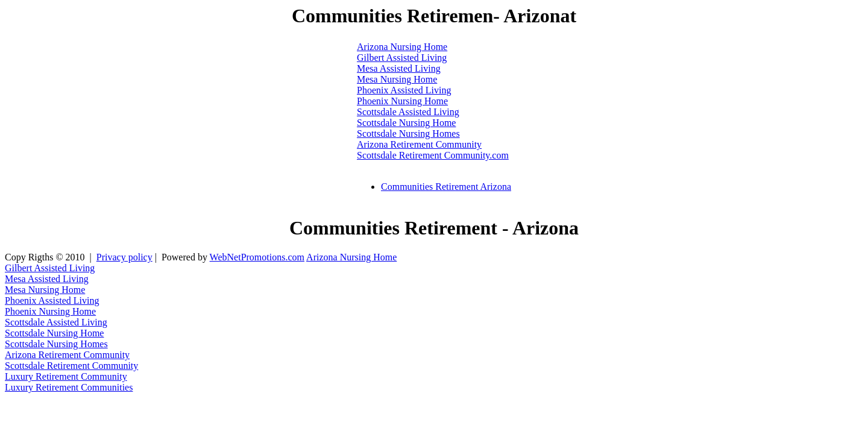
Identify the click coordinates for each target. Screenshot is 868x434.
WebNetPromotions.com (257, 257)
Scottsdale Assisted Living (408, 112)
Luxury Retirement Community (66, 376)
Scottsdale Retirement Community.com (433, 155)
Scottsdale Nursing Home (406, 123)
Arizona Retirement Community (419, 144)
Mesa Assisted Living (399, 68)
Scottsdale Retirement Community (71, 366)
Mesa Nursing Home (397, 79)
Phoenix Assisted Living (404, 90)
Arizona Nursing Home (402, 47)
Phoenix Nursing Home (402, 101)
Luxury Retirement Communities (69, 387)
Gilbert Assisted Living (402, 58)
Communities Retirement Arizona (446, 187)
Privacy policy (124, 257)
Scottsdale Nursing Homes (408, 134)
